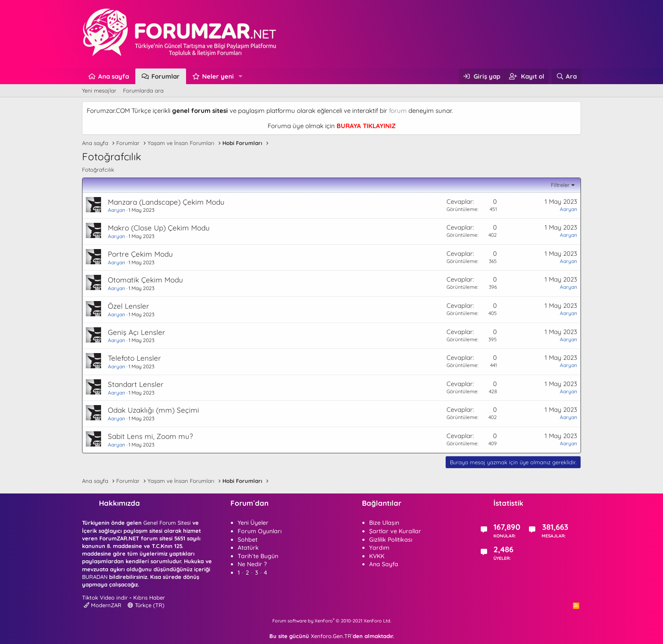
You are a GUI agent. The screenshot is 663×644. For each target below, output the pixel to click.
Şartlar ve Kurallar (395, 531)
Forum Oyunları (260, 531)
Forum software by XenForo (332, 621)
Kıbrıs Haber (149, 597)
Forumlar (166, 76)
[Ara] (566, 76)
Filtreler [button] (560, 185)
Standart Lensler (136, 384)
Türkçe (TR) (146, 605)
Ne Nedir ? (252, 564)
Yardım (379, 548)
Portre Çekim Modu (140, 254)
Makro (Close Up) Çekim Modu (159, 228)
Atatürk (248, 548)
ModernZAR (103, 605)
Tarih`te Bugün (258, 556)
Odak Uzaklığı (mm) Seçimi (153, 410)
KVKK (377, 556)
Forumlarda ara (143, 90)
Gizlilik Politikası (391, 540)
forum (398, 111)
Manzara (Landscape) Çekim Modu (166, 202)
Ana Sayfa (384, 564)
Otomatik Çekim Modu (145, 280)
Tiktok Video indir (105, 597)
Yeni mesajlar (99, 90)
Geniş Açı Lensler (137, 332)
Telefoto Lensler (134, 358)
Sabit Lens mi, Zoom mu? (150, 436)
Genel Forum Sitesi (167, 523)
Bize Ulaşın (384, 523)
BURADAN (95, 577)
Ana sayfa (114, 76)
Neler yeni (218, 76)
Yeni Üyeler (253, 523)
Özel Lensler (129, 306)
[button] (241, 76)
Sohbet (248, 540)
